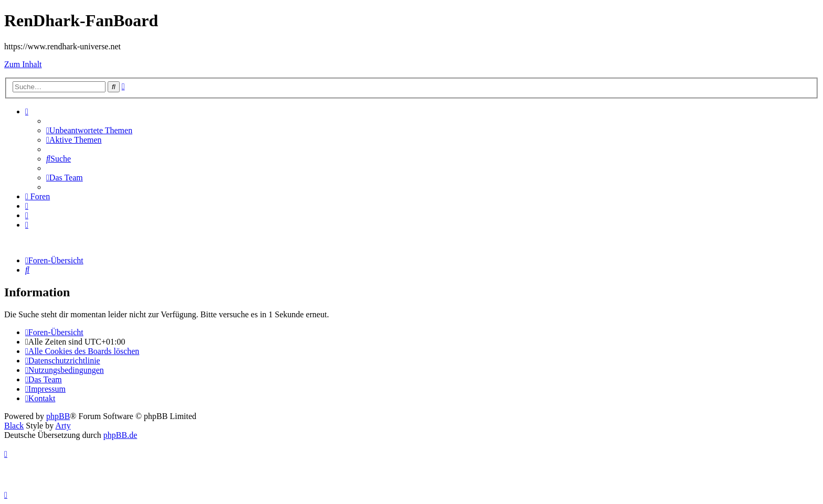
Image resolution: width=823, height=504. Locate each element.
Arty (63, 426)
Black (14, 426)
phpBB (58, 416)
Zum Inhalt (23, 64)
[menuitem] (89, 130)
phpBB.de (120, 435)
